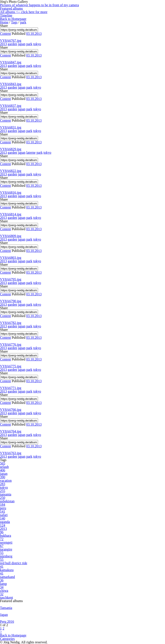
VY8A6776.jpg (11, 344)
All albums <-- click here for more (24, 12)
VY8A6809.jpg (11, 236)
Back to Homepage (13, 19)
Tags (14, 22)
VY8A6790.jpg (11, 301)
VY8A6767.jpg (11, 41)
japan (22, 44)
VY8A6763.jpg (11, 453)
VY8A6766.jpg (11, 410)
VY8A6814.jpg (11, 214)
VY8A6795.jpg (11, 279)
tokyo (37, 44)
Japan (4, 615)
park (23, 22)
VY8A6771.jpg (11, 388)
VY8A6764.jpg (11, 431)
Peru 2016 (7, 622)
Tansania (6, 608)
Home (4, 22)
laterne (31, 153)
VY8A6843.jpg (11, 84)
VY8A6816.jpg (11, 192)
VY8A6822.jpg (11, 171)
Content (5, 34)
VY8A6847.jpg (11, 62)
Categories (7, 639)
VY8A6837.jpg (11, 106)
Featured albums (11, 8)
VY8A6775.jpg (11, 366)
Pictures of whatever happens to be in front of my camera (39, 5)
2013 (3, 44)
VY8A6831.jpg (11, 127)
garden (12, 44)
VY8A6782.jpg (11, 323)
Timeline (6, 15)
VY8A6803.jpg (11, 258)
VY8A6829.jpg (11, 149)
